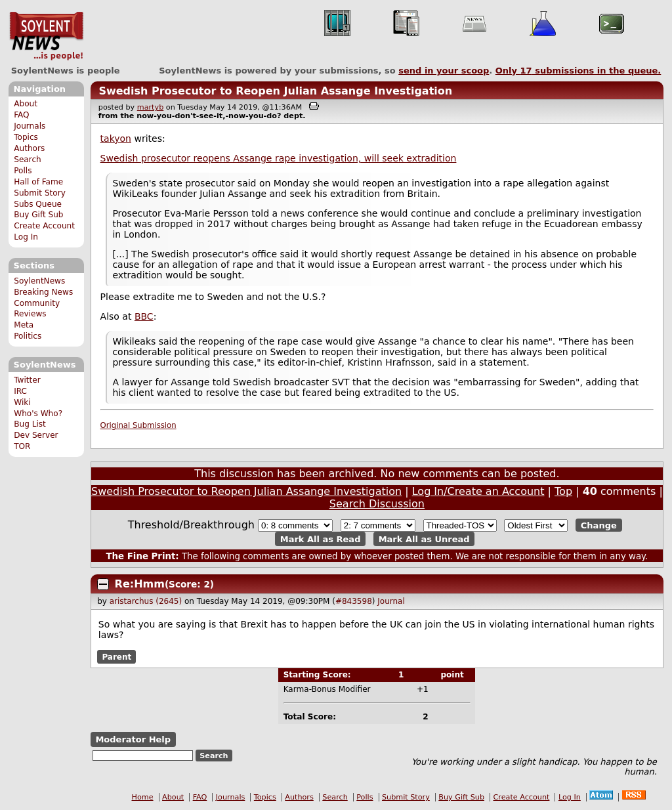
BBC (144, 316)
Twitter (27, 380)
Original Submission (138, 425)
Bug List (30, 424)
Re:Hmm (140, 584)
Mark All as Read (321, 539)
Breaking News (43, 292)
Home (143, 797)
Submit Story (40, 193)
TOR (22, 446)
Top (563, 491)
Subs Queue (38, 204)
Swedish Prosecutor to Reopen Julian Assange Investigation (275, 91)
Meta (24, 325)
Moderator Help (133, 739)
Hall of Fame (38, 182)
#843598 (354, 601)
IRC (20, 391)
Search (28, 160)
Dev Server (36, 435)
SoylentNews (46, 36)
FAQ (21, 115)
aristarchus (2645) (146, 601)
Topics (26, 137)
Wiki (22, 402)
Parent (116, 656)
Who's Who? (38, 414)
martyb (150, 107)
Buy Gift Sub (38, 215)
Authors (29, 148)
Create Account (44, 226)
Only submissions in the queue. (578, 71)
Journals (30, 126)
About (26, 104)
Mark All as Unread (424, 539)
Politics (28, 336)
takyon (116, 139)
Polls (23, 171)
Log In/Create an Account (478, 491)
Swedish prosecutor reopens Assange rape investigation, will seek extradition (279, 158)
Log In (26, 237)
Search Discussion (377, 504)
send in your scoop (444, 71)
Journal (391, 601)
